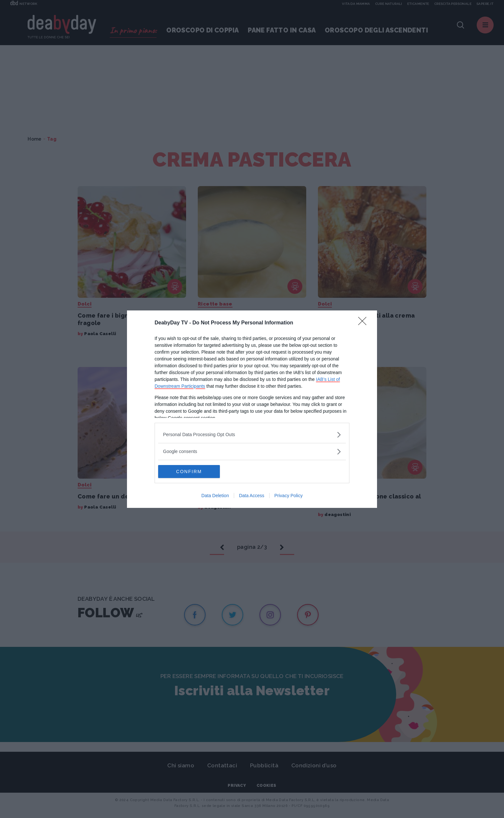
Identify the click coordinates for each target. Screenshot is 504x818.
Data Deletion (215, 496)
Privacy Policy (289, 496)
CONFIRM (189, 472)
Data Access (252, 496)
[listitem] (252, 435)
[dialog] (252, 409)
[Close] (364, 323)
